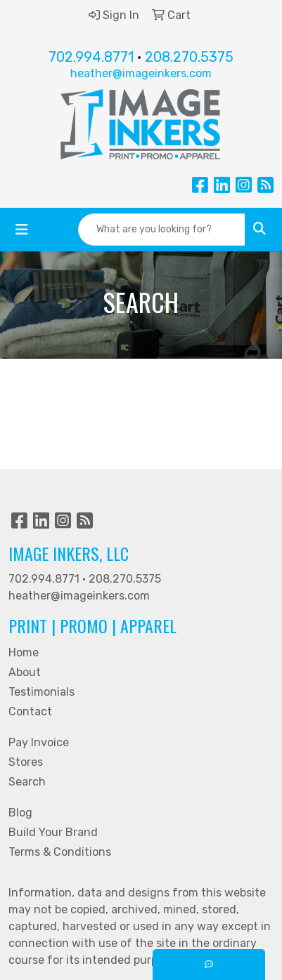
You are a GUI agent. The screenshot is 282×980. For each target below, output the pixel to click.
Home (24, 653)
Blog (20, 813)
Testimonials (41, 692)
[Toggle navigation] (22, 230)
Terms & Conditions (60, 852)
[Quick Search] (162, 230)
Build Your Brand (53, 832)
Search (27, 782)
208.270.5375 (189, 57)
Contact (30, 711)
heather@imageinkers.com (141, 73)
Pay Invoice (39, 742)
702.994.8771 (91, 57)
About (25, 672)
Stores (26, 762)
